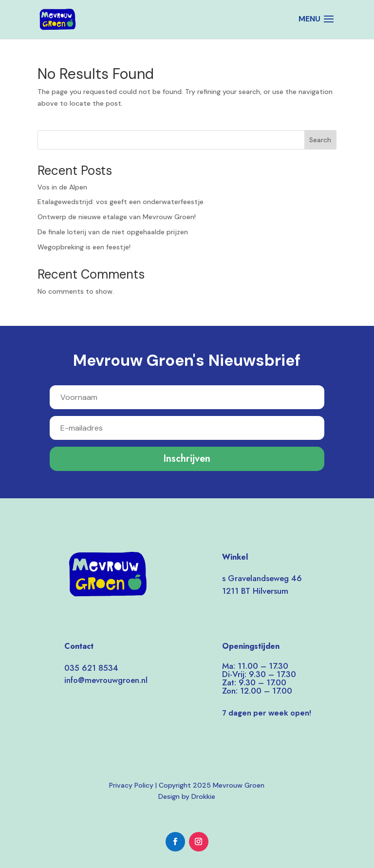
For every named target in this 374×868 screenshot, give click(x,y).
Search (320, 140)
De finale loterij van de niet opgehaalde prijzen (113, 232)
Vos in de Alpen (62, 187)
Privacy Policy (131, 785)
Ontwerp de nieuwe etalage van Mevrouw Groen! (117, 217)
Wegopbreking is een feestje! (84, 247)
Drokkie (203, 796)
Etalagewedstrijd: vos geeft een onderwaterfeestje (121, 202)
